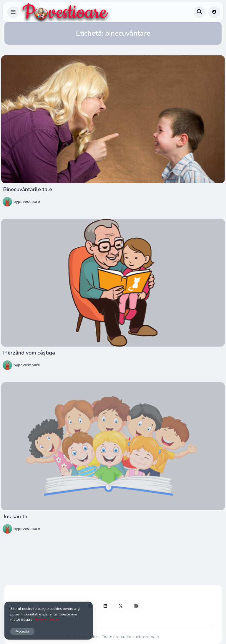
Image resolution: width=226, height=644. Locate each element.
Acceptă (22, 631)
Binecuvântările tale (28, 189)
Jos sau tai (16, 516)
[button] (13, 12)
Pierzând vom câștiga (29, 353)
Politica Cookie (46, 619)
